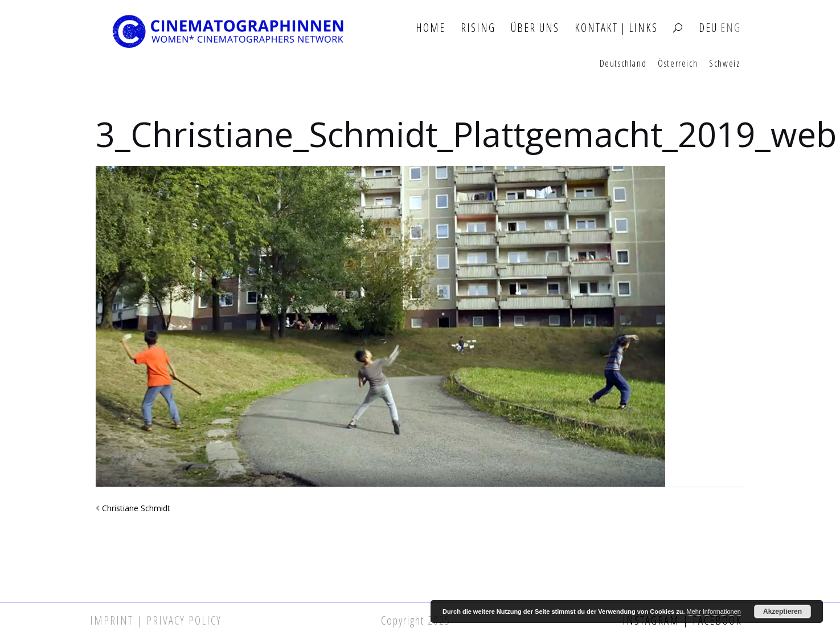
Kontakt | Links (616, 28)
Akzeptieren (782, 612)
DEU (708, 28)
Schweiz (724, 64)
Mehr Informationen (714, 612)
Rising (478, 28)
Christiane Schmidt (136, 508)
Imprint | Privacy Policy (156, 620)
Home (431, 28)
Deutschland (623, 64)
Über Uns (535, 28)
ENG (731, 28)
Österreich (678, 64)
